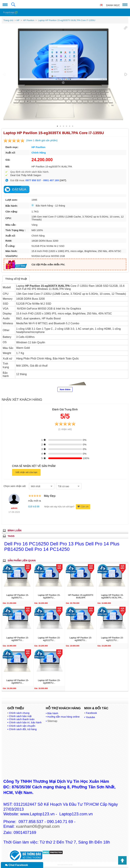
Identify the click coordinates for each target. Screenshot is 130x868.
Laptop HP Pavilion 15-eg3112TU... (49, 639)
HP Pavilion (29, 20)
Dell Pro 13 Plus (68, 544)
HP (18, 20)
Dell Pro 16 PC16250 (27, 544)
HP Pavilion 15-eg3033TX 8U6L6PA (81, 596)
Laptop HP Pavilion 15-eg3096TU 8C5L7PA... (112, 596)
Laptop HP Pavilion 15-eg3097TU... (18, 639)
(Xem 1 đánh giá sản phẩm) (42, 140)
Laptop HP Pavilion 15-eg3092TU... (81, 639)
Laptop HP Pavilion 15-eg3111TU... (112, 639)
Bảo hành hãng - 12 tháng (48, 206)
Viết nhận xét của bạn (26, 472)
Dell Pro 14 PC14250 (47, 549)
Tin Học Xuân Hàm (69, 865)
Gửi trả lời (34, 506)
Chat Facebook (17, 865)
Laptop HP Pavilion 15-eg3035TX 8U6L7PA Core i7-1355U (67, 20)
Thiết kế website (61, 865)
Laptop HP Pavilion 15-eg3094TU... (49, 596)
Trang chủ (8, 20)
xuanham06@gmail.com (38, 826)
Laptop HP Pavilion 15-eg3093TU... (18, 682)
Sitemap (52, 721)
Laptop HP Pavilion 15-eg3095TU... (49, 682)
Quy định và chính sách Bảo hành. (30, 172)
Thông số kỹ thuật (16, 279)
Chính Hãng (39, 153)
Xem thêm (65, 389)
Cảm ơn (83, 507)
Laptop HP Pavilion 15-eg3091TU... (18, 596)
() (101, 5)
